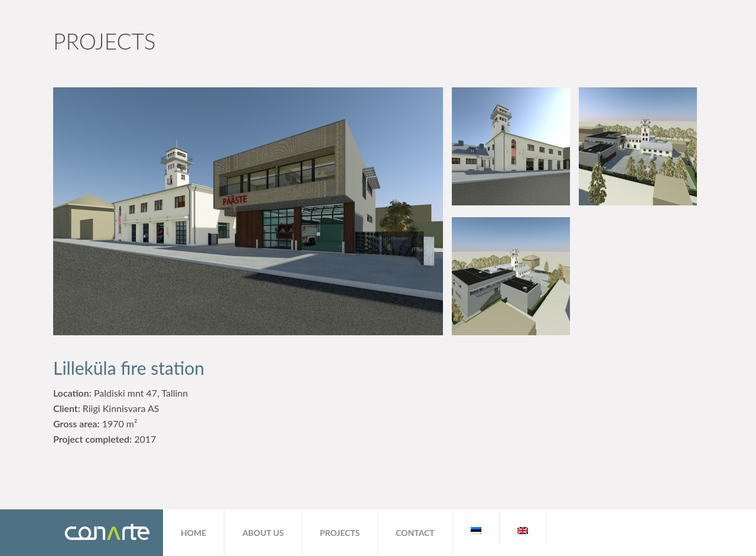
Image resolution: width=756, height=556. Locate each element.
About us (263, 533)
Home (193, 533)
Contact (415, 533)
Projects (340, 533)
